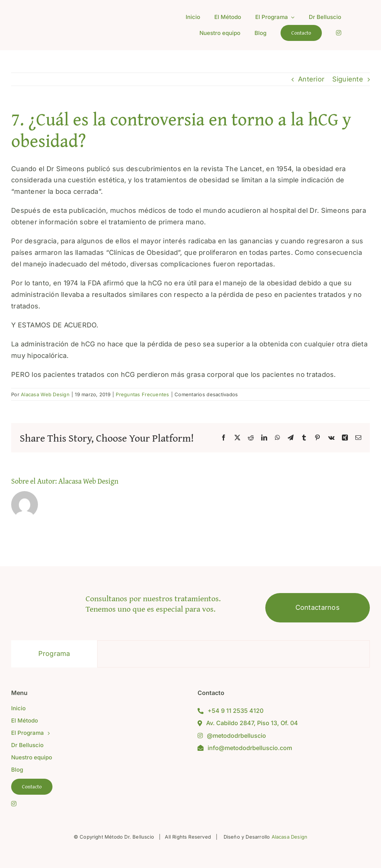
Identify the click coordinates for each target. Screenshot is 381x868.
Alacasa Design (290, 837)
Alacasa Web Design (45, 394)
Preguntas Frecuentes (142, 394)
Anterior (311, 79)
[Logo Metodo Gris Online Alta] (69, 12)
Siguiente (348, 79)
